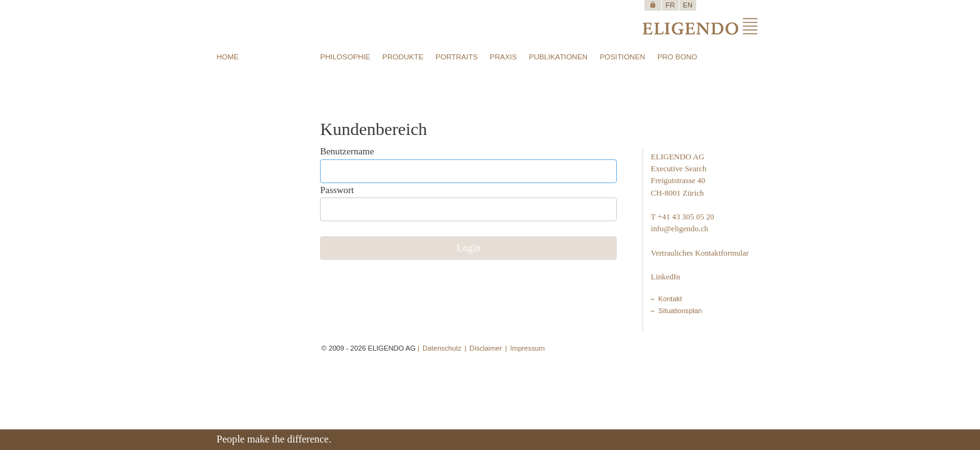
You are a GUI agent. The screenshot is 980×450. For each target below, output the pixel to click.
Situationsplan (680, 311)
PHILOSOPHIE (345, 57)
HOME (228, 57)
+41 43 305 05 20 (686, 217)
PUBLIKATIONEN (558, 57)
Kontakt (670, 299)
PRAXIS (503, 57)
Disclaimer (486, 348)
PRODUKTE (403, 57)
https (653, 5)
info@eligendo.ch (679, 229)
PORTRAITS (457, 57)
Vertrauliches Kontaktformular (700, 253)
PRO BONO (677, 57)
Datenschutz (442, 348)
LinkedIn (665, 277)
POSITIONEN (622, 57)
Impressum (527, 348)
